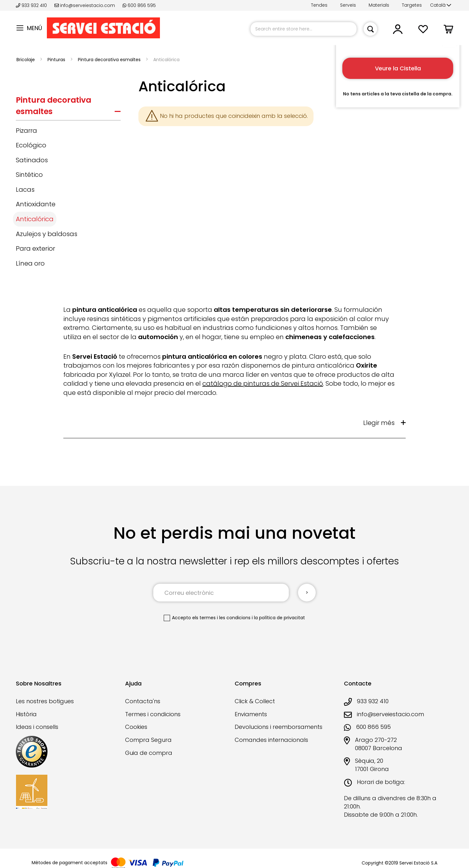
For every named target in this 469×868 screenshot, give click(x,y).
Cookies (136, 727)
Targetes (412, 5)
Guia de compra (149, 753)
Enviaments (251, 714)
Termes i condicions (153, 714)
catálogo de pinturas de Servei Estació (263, 383)
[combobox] (304, 29)
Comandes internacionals (271, 740)
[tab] (68, 107)
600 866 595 (139, 5)
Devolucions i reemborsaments (279, 727)
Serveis (348, 5)
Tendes (319, 5)
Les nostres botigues (45, 701)
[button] (441, 5)
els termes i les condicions (221, 618)
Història (26, 714)
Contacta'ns (143, 701)
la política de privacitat (279, 618)
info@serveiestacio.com (85, 5)
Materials (379, 5)
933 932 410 (32, 5)
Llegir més (379, 423)
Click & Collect (255, 701)
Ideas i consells (37, 727)
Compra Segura (148, 740)
